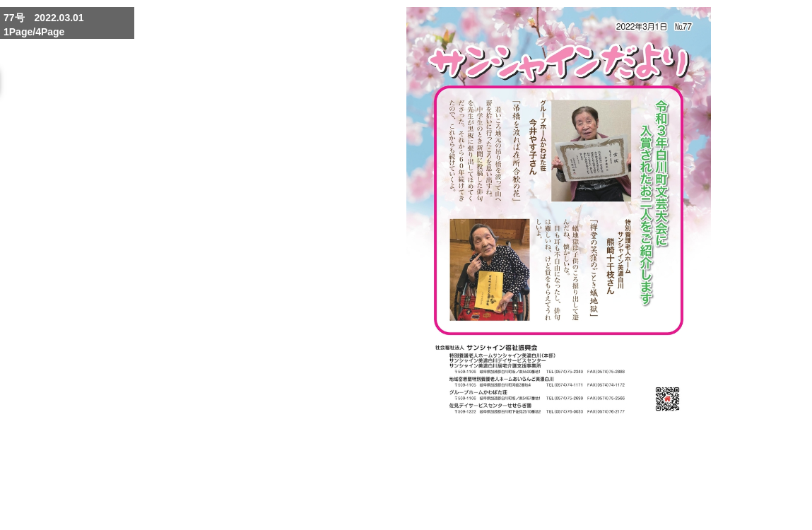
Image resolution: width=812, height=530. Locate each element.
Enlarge (534, 487)
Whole (568, 487)
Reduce (602, 487)
